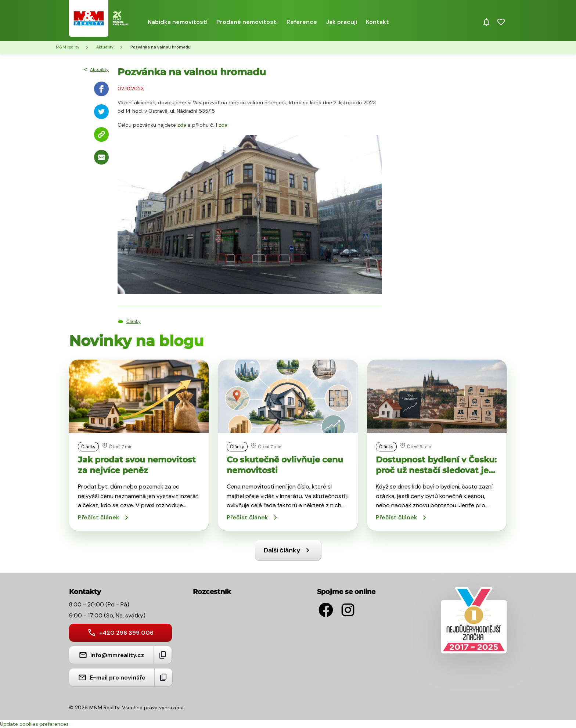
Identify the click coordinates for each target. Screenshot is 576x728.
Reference (302, 22)
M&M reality (68, 47)
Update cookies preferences (34, 724)
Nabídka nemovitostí (178, 22)
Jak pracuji (341, 22)
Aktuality (105, 47)
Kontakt (377, 22)
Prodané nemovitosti (247, 22)
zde (182, 125)
